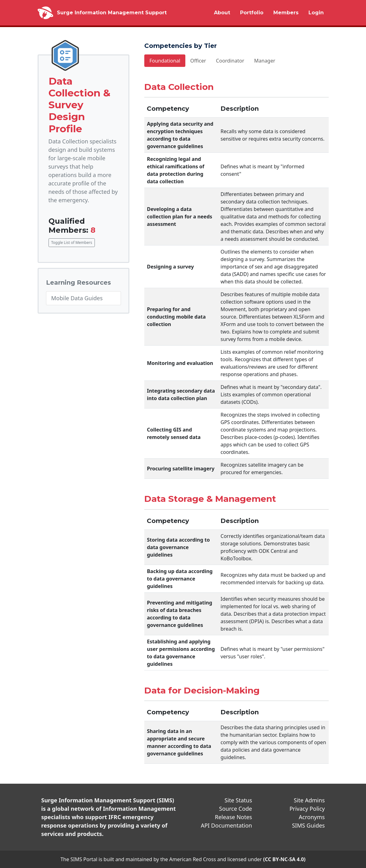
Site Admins (309, 800)
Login (316, 13)
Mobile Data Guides (77, 298)
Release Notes (234, 817)
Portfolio (252, 13)
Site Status (238, 800)
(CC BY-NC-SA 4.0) (284, 859)
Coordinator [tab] (230, 61)
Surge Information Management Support (112, 13)
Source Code (236, 809)
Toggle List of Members (72, 243)
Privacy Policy (307, 809)
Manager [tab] (265, 61)
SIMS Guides (308, 825)
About (222, 13)
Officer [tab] (198, 61)
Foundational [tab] (165, 61)
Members (286, 13)
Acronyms (312, 817)
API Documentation (227, 825)
